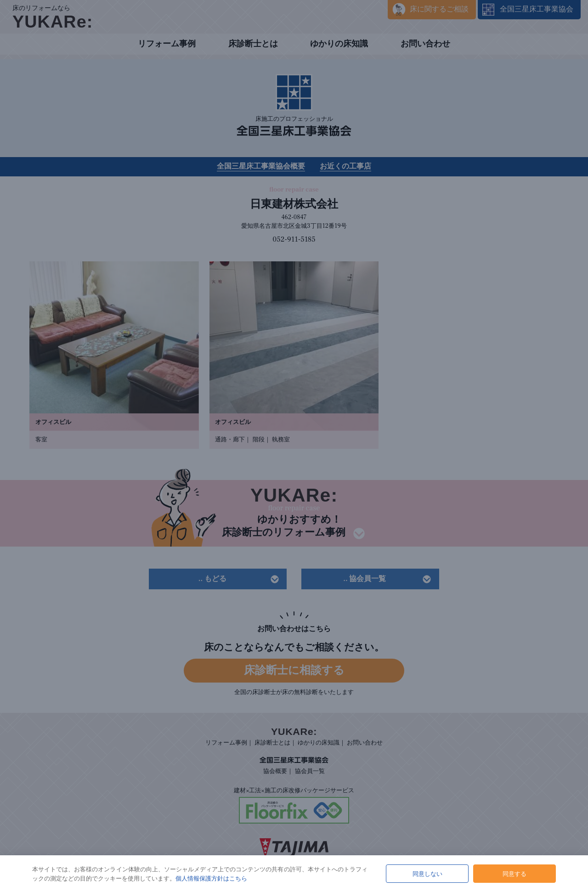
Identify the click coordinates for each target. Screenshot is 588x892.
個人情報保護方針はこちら (211, 878)
